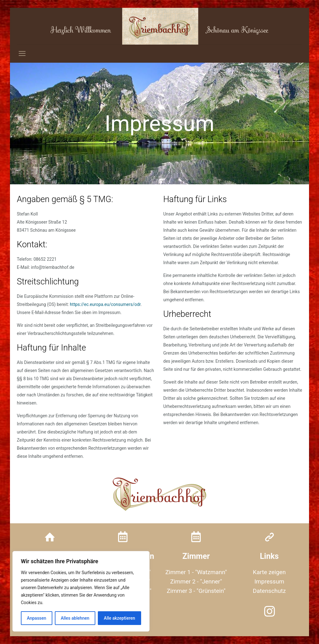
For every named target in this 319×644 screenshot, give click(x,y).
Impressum (269, 581)
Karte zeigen (269, 572)
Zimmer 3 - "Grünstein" (196, 591)
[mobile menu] (22, 54)
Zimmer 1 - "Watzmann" (196, 572)
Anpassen (36, 618)
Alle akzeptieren (119, 618)
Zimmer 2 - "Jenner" (196, 581)
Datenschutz (269, 591)
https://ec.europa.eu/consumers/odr (105, 304)
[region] (81, 591)
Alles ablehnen (75, 618)
